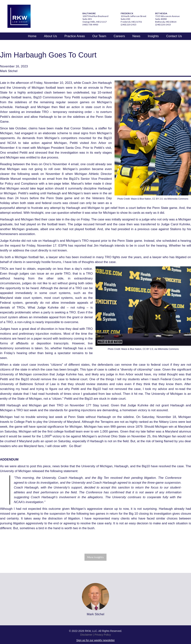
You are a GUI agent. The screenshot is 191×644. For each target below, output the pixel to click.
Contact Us (174, 36)
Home (32, 36)
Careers (119, 36)
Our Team (99, 36)
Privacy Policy (103, 635)
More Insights (95, 557)
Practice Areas (75, 36)
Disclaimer (86, 635)
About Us (50, 36)
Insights (153, 36)
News (136, 36)
